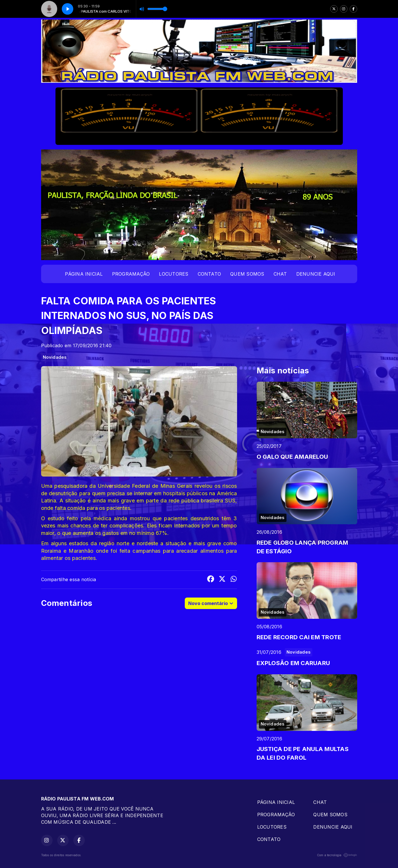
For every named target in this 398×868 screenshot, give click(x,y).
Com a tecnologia (337, 855)
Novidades (55, 357)
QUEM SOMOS (247, 274)
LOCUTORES (174, 274)
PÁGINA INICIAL (84, 274)
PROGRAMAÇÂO (131, 274)
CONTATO (209, 274)
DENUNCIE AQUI (316, 274)
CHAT (280, 274)
